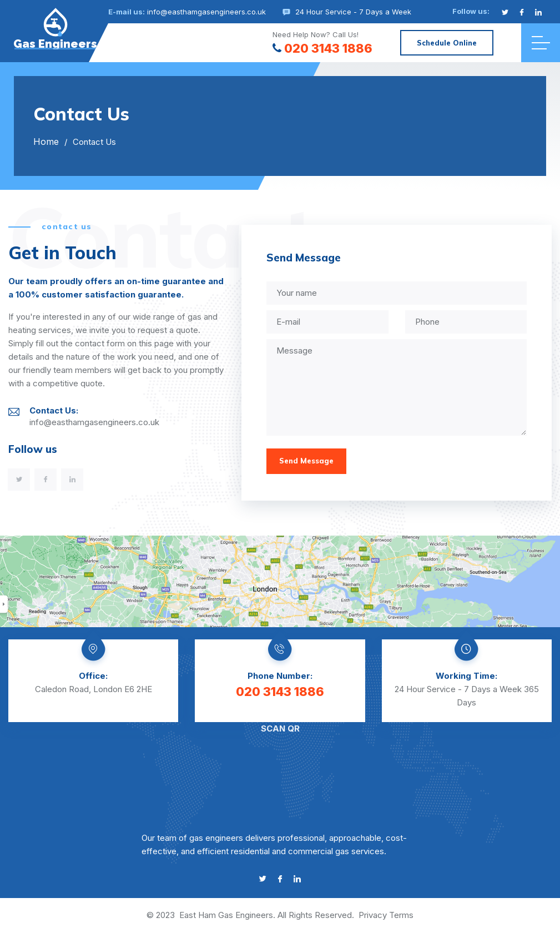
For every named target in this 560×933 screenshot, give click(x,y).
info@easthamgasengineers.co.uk (206, 12)
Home (46, 142)
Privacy (373, 915)
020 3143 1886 (322, 48)
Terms (401, 915)
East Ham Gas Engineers (226, 915)
